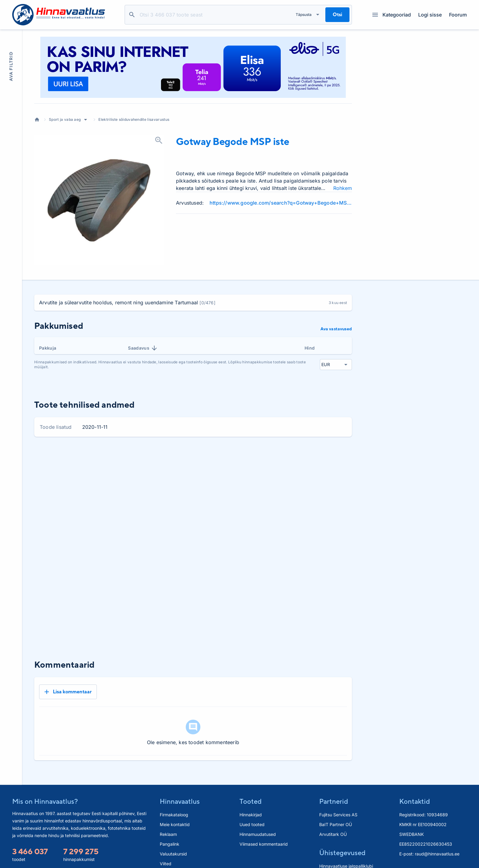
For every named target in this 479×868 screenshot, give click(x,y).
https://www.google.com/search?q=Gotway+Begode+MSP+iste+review (281, 203)
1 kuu (273, 458)
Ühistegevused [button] (342, 833)
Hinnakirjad (251, 794)
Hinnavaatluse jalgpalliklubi (346, 846)
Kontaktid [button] (415, 781)
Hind (310, 348)
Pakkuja (48, 348)
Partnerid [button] (334, 781)
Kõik (342, 458)
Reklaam (168, 814)
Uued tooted (252, 804)
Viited (166, 843)
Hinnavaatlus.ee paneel (183, 853)
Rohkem (343, 188)
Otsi (132, 15)
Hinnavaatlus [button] (180, 781)
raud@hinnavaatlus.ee (437, 834)
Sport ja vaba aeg (65, 119)
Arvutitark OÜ (333, 814)
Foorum (458, 15)
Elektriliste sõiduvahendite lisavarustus (134, 119)
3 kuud (296, 458)
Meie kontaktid (175, 804)
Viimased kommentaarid (264, 824)
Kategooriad (392, 15)
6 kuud (321, 458)
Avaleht (37, 120)
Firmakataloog (174, 794)
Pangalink (170, 824)
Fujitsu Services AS (338, 794)
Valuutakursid (173, 834)
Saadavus (143, 348)
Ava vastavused (336, 329)
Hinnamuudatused (258, 814)
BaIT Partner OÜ (336, 804)
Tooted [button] (250, 781)
